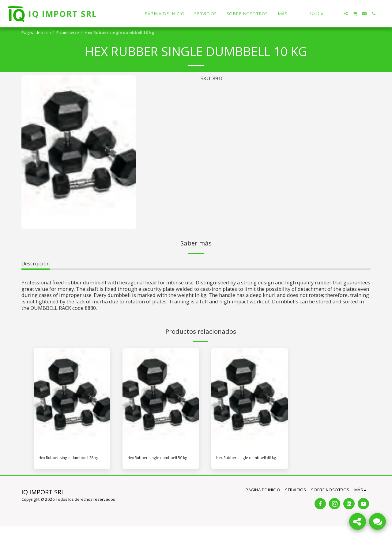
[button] (337, 13)
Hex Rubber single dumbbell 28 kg (60, 462)
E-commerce (68, 32)
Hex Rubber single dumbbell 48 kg (238, 462)
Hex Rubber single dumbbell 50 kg (149, 462)
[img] (72, 399)
